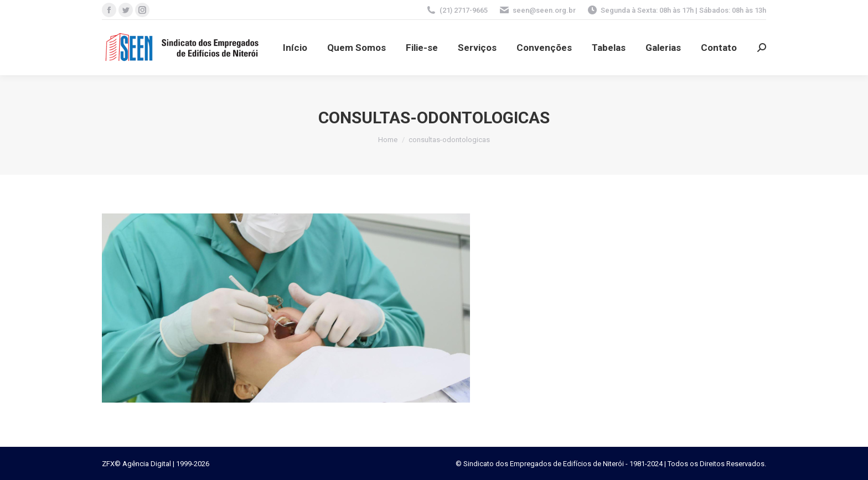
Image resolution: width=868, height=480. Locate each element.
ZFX (108, 464)
